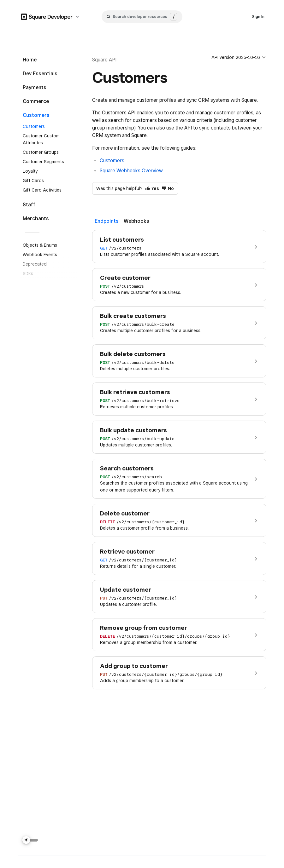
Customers (112, 161)
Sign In (258, 17)
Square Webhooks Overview (131, 171)
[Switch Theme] (30, 840)
